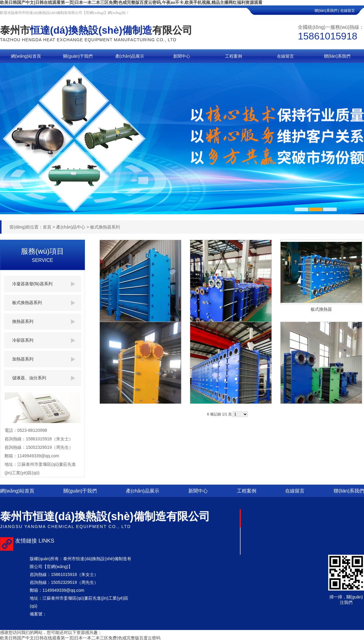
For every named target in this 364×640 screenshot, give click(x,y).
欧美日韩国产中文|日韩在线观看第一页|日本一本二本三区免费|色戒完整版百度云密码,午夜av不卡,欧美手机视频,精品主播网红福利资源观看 (131, 2)
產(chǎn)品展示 (142, 491)
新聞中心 (198, 491)
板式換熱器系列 (105, 227)
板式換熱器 (321, 309)
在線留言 (352, 11)
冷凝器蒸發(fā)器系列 (44, 284)
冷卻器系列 (44, 340)
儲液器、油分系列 (44, 378)
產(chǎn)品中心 (71, 227)
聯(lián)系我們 (349, 491)
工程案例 (247, 491)
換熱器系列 (44, 322)
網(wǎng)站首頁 (17, 491)
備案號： (38, 614)
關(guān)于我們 (80, 491)
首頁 (47, 227)
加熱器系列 (44, 359)
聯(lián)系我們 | (327, 11)
